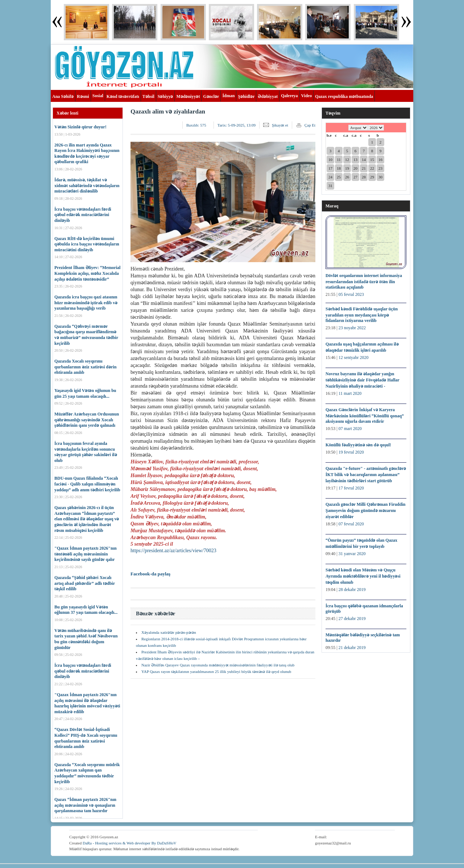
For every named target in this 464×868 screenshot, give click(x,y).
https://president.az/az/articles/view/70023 (173, 551)
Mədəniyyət (188, 96)
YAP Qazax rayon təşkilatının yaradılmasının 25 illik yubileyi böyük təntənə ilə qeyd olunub (216, 671)
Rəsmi (83, 96)
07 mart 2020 (350, 429)
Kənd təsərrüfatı (123, 96)
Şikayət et (280, 125)
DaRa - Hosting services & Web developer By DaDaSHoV (130, 843)
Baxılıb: (196, 125)
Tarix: (237, 125)
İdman (228, 96)
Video (307, 96)
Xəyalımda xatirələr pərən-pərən (169, 632)
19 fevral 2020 (351, 452)
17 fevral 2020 (351, 488)
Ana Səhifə (63, 96)
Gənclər (211, 96)
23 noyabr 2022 (352, 328)
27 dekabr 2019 (352, 619)
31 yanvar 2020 (352, 554)
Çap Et (310, 125)
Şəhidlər (246, 96)
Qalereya (289, 96)
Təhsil (148, 96)
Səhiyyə (165, 96)
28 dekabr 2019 (352, 590)
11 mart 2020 (350, 393)
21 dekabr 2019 (352, 648)
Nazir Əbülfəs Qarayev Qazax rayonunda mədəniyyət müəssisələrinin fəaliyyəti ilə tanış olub (218, 665)
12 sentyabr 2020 (354, 357)
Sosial (98, 96)
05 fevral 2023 (351, 294)
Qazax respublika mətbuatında (344, 96)
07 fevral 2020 (351, 524)
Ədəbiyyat (268, 96)
